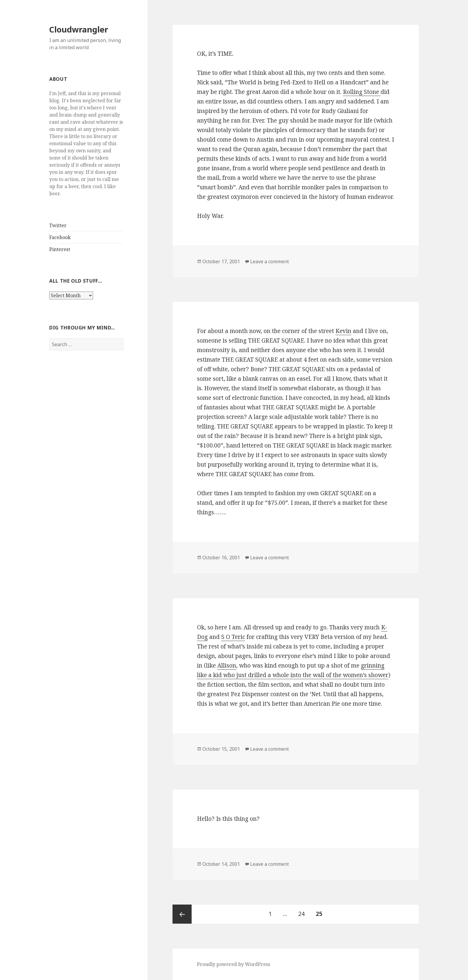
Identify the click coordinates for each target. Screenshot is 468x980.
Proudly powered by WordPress (234, 964)
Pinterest (60, 249)
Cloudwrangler (79, 29)
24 (304, 911)
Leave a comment (270, 261)
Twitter (58, 225)
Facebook (60, 237)
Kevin (343, 331)
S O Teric (233, 637)
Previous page (182, 914)
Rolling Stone (362, 92)
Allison (227, 665)
